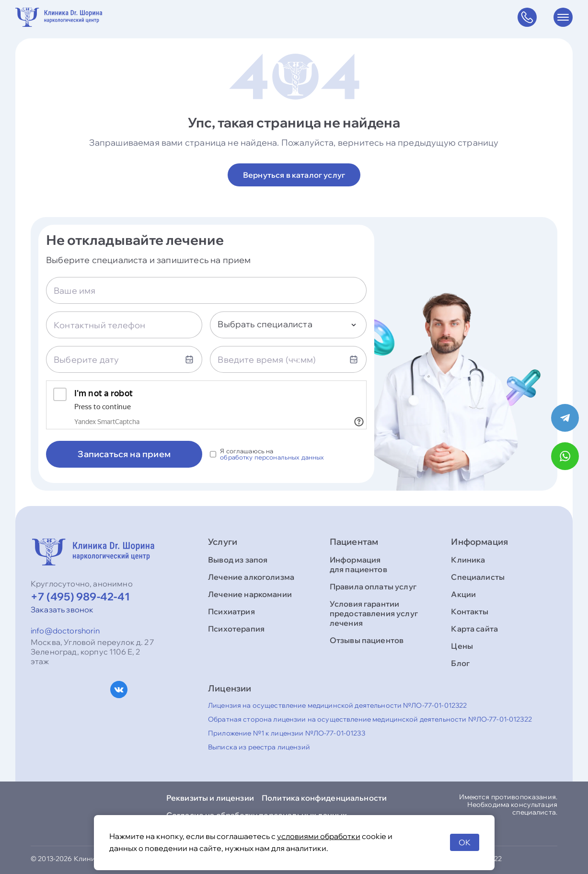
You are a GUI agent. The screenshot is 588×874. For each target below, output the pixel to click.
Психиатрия (231, 611)
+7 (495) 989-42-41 (80, 597)
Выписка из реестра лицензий (259, 747)
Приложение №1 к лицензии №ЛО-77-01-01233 (287, 733)
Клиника (468, 560)
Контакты (470, 611)
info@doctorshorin (65, 631)
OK (465, 842)
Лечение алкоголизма (251, 577)
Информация (479, 542)
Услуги (223, 542)
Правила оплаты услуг (373, 586)
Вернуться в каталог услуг (294, 175)
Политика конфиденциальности (324, 798)
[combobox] (288, 325)
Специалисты (478, 577)
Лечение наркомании (250, 594)
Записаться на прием (124, 454)
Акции (463, 594)
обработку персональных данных (272, 457)
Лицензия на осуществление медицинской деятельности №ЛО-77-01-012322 (337, 705)
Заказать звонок (62, 609)
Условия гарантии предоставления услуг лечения (374, 613)
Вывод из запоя (238, 560)
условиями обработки (319, 836)
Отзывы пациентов (367, 640)
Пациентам (354, 542)
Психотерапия (236, 629)
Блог (460, 663)
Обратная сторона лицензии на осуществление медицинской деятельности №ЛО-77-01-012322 (370, 719)
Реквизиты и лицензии (210, 798)
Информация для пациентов (358, 564)
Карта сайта (474, 629)
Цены (462, 646)
